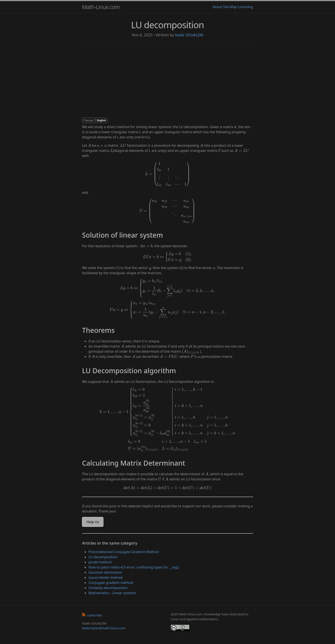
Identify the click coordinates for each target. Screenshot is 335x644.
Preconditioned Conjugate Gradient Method (124, 552)
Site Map (230, 7)
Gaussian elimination (105, 572)
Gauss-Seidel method (105, 577)
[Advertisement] (167, 81)
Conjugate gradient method (111, 583)
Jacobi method (100, 562)
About (217, 7)
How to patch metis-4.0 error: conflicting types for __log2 (134, 567)
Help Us (93, 522)
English (101, 120)
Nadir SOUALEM (189, 35)
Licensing (245, 7)
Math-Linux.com (101, 7)
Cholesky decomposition (108, 588)
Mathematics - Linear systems (112, 593)
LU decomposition (103, 557)
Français (88, 120)
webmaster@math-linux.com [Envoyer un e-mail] (104, 628)
